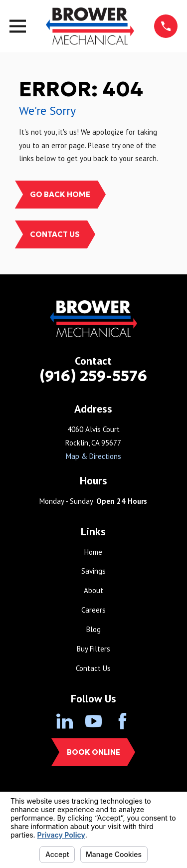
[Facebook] (122, 721)
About (93, 590)
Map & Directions (93, 456)
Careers (93, 610)
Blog (93, 629)
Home (93, 552)
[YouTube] (93, 721)
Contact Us (55, 234)
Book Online (93, 752)
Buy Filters (93, 649)
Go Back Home (60, 194)
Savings (93, 571)
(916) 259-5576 (93, 376)
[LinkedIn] (65, 721)
